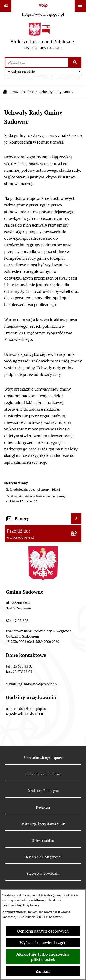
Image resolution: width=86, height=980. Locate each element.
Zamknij (43, 971)
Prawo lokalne (22, 92)
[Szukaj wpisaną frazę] (75, 62)
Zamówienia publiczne (43, 774)
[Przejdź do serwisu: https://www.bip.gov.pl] (43, 9)
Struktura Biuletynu (43, 791)
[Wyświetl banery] (76, 519)
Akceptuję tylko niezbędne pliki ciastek (43, 957)
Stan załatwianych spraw (43, 758)
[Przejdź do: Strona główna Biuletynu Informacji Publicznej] (5, 92)
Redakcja (43, 807)
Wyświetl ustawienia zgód (43, 943)
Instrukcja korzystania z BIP (43, 824)
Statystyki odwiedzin (43, 873)
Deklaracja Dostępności (43, 857)
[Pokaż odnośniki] (6, 6)
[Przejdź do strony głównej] (43, 37)
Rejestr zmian (43, 840)
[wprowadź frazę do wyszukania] (37, 62)
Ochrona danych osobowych (43, 931)
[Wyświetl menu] (80, 6)
